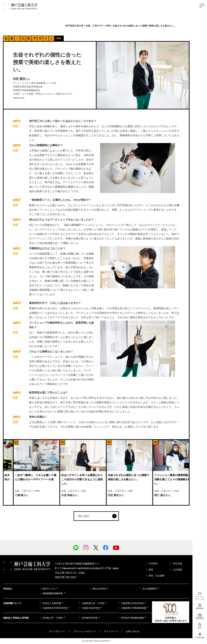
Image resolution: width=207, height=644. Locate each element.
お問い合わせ (133, 631)
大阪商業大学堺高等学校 (55, 608)
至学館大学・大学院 (53, 618)
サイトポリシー (57, 631)
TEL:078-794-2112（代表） (71, 573)
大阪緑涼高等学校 (91, 608)
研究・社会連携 (157, 576)
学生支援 (177, 563)
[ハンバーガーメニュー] (202, 6)
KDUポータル (49, 589)
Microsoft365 (99, 589)
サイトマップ (111, 631)
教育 (151, 570)
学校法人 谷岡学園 (52, 603)
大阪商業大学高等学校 (132, 603)
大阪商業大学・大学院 (93, 603)
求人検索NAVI (150, 589)
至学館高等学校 (90, 618)
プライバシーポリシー (84, 631)
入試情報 (177, 570)
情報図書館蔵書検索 (53, 593)
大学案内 (153, 563)
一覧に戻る (96, 516)
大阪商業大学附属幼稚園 (133, 608)
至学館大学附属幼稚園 (132, 618)
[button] (6, 465)
